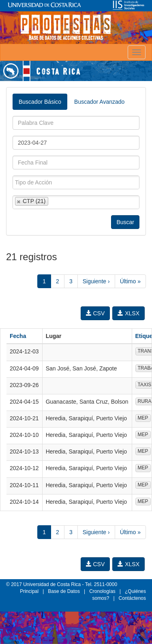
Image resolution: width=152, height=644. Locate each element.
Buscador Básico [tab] (40, 102)
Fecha (18, 336)
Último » (130, 281)
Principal (29, 591)
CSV (95, 313)
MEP (143, 418)
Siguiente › (96, 281)
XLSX (128, 313)
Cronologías (102, 591)
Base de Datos (64, 591)
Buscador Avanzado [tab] (99, 102)
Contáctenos (132, 598)
